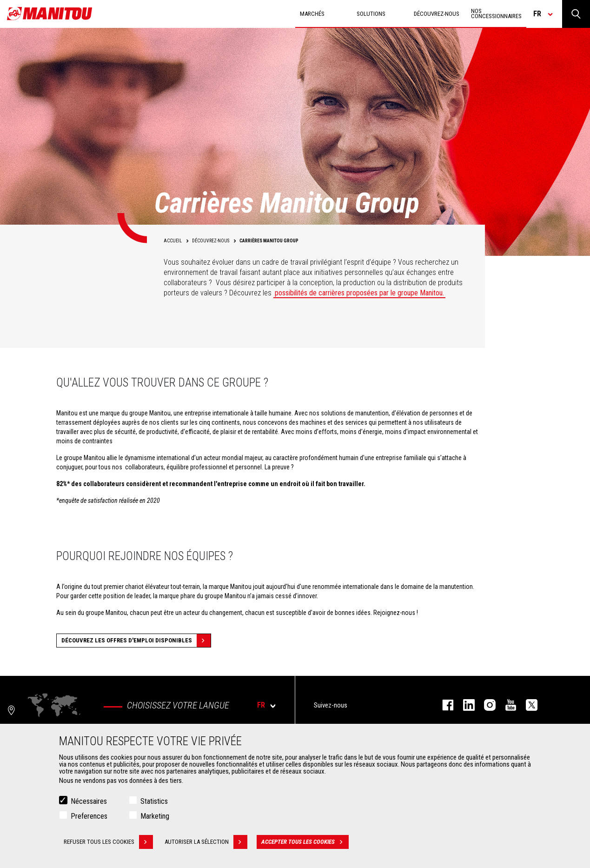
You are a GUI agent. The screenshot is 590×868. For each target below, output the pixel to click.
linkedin (464, 705)
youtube (506, 705)
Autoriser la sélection (206, 842)
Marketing (155, 817)
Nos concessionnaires (496, 13)
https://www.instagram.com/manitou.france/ (485, 705)
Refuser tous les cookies (108, 842)
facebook (443, 705)
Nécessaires (89, 802)
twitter (527, 705)
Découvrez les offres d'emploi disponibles (136, 641)
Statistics (154, 802)
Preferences (89, 817)
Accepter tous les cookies (305, 842)
